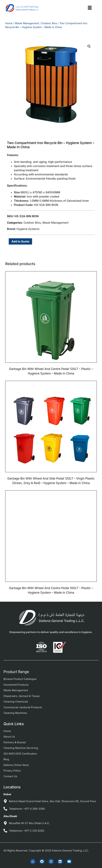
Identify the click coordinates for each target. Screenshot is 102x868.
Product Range (16, 672)
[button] (90, 8)
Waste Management (27, 23)
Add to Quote (20, 241)
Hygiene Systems (28, 229)
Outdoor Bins (49, 23)
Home (9, 23)
